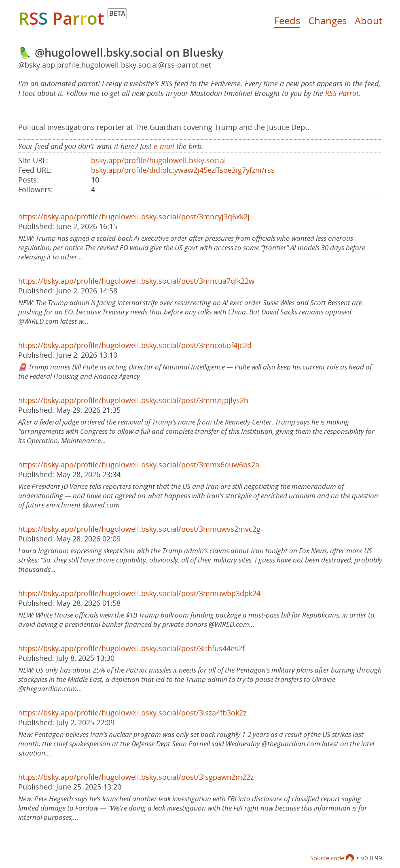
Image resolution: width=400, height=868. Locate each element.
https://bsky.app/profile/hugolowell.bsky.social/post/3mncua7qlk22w (136, 281)
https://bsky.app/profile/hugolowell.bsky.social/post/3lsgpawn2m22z (136, 777)
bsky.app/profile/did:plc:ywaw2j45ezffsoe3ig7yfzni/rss (183, 170)
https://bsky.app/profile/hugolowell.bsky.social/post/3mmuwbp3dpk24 (139, 593)
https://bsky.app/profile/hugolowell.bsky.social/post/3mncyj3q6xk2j (134, 216)
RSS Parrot (342, 93)
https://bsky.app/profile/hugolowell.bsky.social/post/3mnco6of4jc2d (135, 345)
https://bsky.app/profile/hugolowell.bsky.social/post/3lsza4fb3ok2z (132, 713)
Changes (327, 20)
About (368, 20)
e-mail (164, 146)
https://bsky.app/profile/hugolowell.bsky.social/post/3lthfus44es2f (131, 648)
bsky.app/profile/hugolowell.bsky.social (159, 160)
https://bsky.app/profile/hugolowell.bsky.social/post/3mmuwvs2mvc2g (139, 529)
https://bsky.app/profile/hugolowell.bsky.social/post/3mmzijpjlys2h (133, 400)
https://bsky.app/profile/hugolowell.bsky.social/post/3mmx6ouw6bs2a (139, 465)
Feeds (287, 20)
